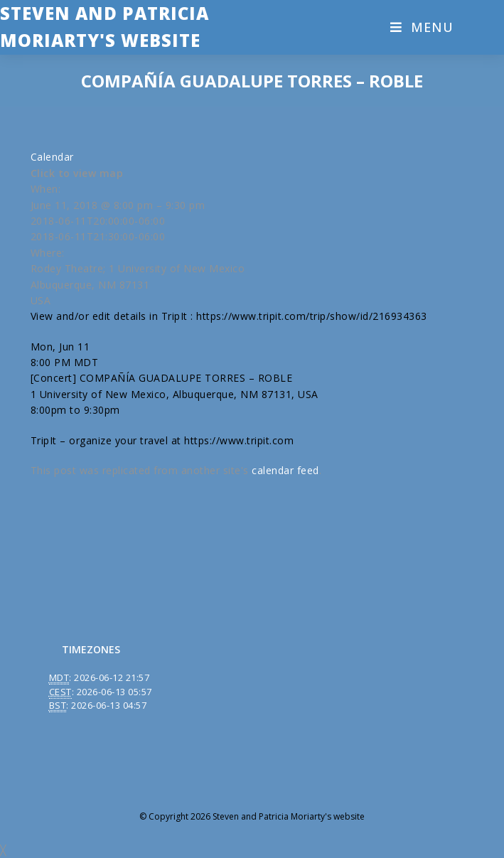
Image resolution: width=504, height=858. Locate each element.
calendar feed (285, 470)
